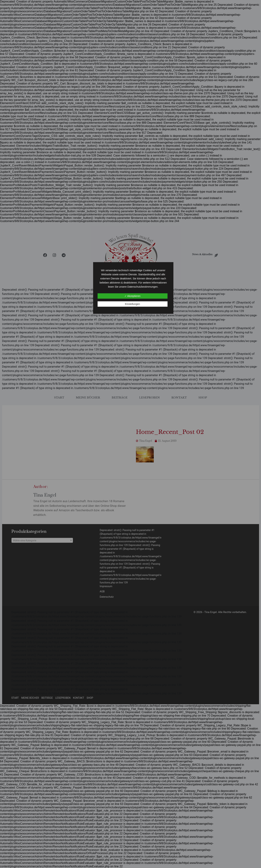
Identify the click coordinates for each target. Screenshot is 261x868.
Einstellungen (132, 304)
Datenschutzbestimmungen (143, 287)
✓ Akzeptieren (132, 296)
